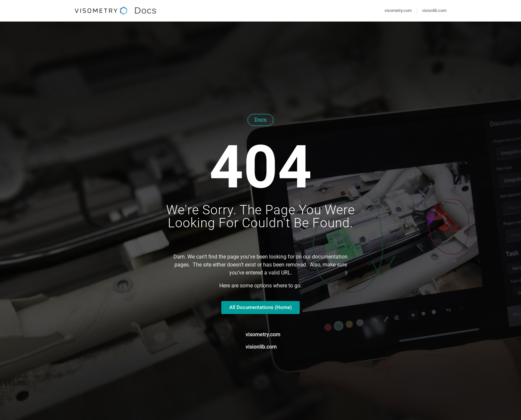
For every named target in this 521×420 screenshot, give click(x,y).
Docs (146, 10)
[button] (15, 405)
